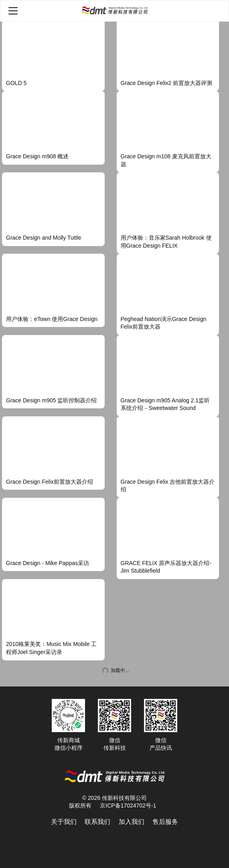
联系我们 (97, 822)
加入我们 (132, 822)
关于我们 (64, 822)
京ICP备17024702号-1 (128, 805)
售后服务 (165, 822)
